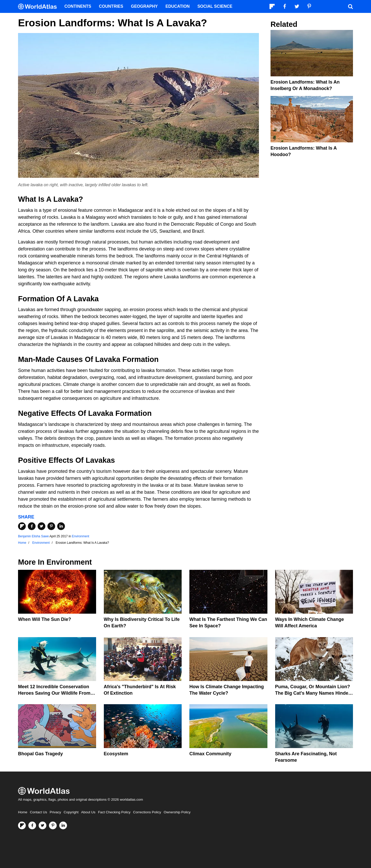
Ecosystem (116, 754)
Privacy (55, 812)
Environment (81, 536)
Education (178, 6)
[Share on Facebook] (32, 526)
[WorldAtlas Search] (350, 6)
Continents (78, 6)
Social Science (215, 6)
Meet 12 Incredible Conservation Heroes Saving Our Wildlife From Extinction (54, 693)
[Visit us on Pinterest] (53, 825)
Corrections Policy (147, 812)
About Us (88, 812)
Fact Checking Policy (114, 812)
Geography (144, 6)
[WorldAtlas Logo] (39, 7)
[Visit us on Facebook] (32, 825)
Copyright (71, 812)
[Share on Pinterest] (51, 526)
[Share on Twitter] (41, 526)
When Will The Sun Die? (45, 619)
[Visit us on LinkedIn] (63, 825)
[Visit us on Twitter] (43, 825)
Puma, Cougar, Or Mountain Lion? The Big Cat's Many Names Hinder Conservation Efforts (313, 693)
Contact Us (39, 812)
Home (23, 812)
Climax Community (210, 754)
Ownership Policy (177, 812)
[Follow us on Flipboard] (22, 825)
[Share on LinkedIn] (61, 526)
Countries (111, 6)
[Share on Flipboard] (22, 526)
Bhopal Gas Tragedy (40, 754)
